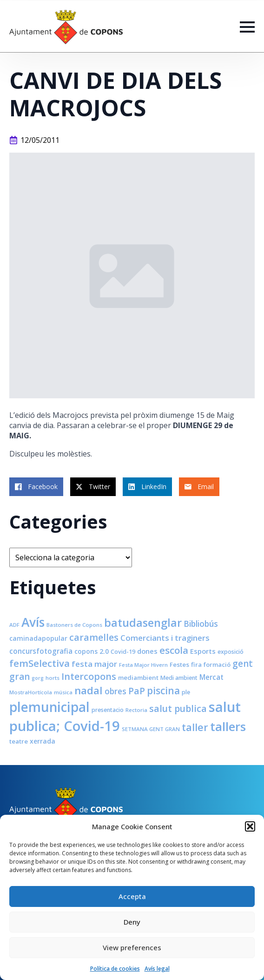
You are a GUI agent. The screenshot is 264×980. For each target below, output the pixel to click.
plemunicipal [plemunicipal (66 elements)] (49, 707)
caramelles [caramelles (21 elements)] (94, 637)
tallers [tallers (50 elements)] (228, 726)
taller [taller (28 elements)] (195, 727)
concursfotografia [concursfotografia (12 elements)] (41, 651)
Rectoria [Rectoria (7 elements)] (136, 710)
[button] (250, 826)
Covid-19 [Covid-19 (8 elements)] (123, 652)
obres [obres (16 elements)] (115, 691)
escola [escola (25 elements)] (174, 650)
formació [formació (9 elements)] (217, 665)
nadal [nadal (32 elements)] (89, 690)
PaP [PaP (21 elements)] (137, 691)
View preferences (132, 947)
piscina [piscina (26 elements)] (163, 691)
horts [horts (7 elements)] (53, 678)
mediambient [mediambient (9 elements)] (138, 678)
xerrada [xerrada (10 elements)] (43, 741)
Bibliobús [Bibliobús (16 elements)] (201, 624)
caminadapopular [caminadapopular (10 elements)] (38, 638)
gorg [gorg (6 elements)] (38, 678)
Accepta (132, 896)
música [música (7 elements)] (63, 692)
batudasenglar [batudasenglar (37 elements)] (143, 623)
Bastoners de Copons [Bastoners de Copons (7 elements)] (74, 625)
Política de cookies (115, 969)
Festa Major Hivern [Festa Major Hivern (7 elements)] (143, 665)
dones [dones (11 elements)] (147, 651)
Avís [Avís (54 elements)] (33, 622)
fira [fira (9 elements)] (196, 665)
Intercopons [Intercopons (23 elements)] (89, 676)
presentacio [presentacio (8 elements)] (108, 710)
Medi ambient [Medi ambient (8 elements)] (179, 678)
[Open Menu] (247, 27)
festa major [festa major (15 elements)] (94, 664)
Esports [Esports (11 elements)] (203, 651)
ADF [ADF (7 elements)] (14, 625)
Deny (132, 922)
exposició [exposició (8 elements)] (231, 652)
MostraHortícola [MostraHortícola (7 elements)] (31, 692)
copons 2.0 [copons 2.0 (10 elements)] (92, 651)
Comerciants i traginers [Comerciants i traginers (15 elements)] (165, 638)
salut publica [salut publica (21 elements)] (178, 708)
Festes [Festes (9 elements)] (179, 665)
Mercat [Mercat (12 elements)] (211, 677)
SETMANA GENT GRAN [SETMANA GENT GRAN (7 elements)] (151, 729)
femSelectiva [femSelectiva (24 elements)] (40, 663)
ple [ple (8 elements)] (186, 692)
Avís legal (157, 969)
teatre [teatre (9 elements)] (19, 741)
